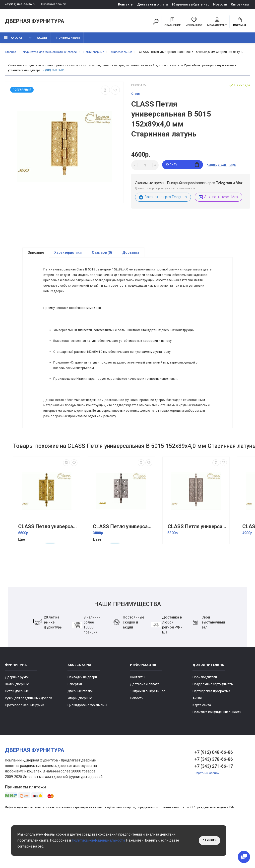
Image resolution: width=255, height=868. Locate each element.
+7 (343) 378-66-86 (53, 78)
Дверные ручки (17, 716)
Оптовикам (240, 4)
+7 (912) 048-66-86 (19, 4)
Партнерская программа (211, 730)
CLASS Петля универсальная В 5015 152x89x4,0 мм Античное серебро (197, 565)
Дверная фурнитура (35, 22)
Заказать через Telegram (163, 205)
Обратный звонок (56, 4)
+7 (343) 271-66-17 (214, 805)
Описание (36, 260)
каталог (13, 41)
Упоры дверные (80, 737)
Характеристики (68, 260)
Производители (67, 41)
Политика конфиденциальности (217, 751)
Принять (208, 841)
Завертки (75, 723)
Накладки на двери (82, 716)
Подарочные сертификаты (213, 723)
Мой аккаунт (217, 23)
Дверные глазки (80, 730)
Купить (182, 173)
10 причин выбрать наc (191, 4)
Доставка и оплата (153, 4)
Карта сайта (202, 744)
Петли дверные (17, 730)
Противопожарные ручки (25, 744)
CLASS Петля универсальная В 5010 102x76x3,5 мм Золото (48, 565)
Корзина (240, 23)
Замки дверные (17, 723)
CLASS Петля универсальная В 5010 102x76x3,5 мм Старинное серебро (123, 565)
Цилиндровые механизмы (87, 744)
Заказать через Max (219, 205)
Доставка (131, 260)
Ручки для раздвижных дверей (29, 737)
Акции (42, 41)
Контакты (126, 4)
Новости (220, 4)
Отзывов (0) (102, 260)
